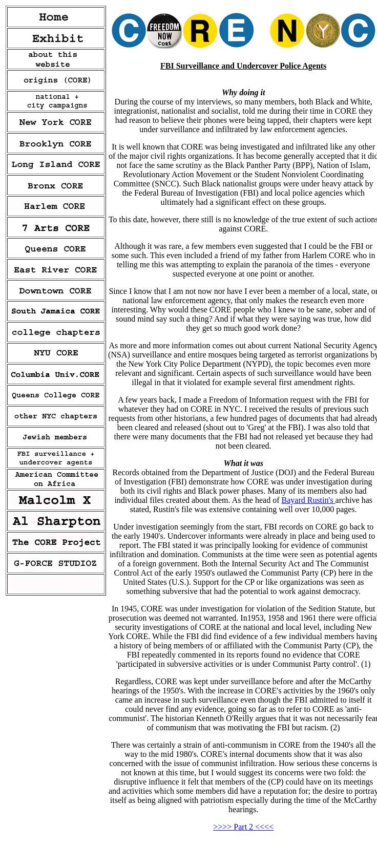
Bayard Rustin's (309, 500)
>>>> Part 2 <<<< (243, 827)
